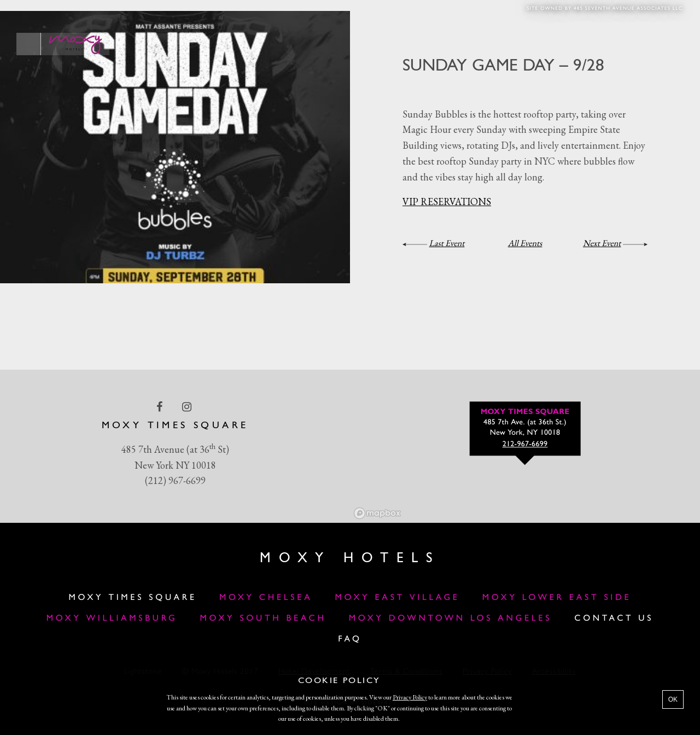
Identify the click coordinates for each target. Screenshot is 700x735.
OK (673, 699)
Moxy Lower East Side (557, 598)
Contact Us (614, 619)
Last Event (447, 243)
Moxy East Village (398, 598)
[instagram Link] (188, 406)
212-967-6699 (525, 444)
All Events (525, 243)
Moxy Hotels (350, 559)
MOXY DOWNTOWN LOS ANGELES (450, 619)
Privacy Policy (410, 697)
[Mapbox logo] (377, 513)
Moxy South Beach (263, 619)
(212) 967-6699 (175, 480)
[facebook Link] (161, 406)
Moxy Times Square (133, 598)
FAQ (350, 639)
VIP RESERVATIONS (447, 202)
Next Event (602, 243)
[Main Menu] (29, 44)
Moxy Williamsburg (112, 619)
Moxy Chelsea (266, 598)
